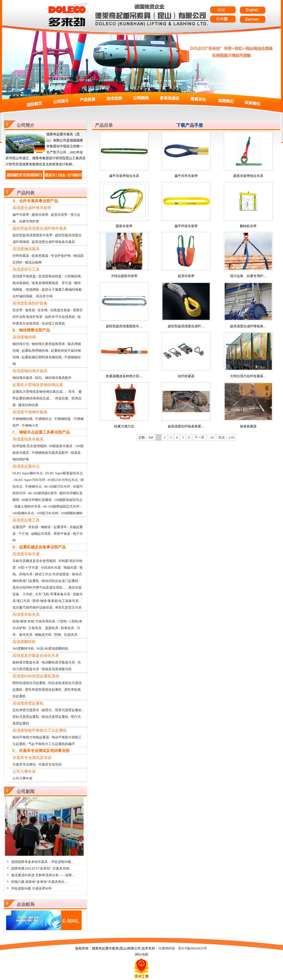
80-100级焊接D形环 (43, 493)
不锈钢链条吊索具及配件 (50, 453)
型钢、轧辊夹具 (66, 635)
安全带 (17, 310)
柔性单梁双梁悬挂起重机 (43, 690)
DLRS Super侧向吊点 (28, 473)
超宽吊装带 (59, 215)
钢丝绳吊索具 (22, 378)
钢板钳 (46, 527)
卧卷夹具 (67, 628)
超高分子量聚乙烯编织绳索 (62, 290)
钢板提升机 (43, 635)
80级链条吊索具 (61, 446)
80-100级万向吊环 (57, 487)
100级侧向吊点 (23, 513)
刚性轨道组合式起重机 (29, 683)
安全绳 (42, 310)
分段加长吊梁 (51, 568)
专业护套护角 (61, 256)
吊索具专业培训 (50, 764)
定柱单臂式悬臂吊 (26, 710)
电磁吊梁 (70, 568)
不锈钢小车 (30, 426)
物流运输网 (33, 262)
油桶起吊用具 (41, 534)
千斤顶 (23, 534)
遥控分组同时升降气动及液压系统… (39, 588)
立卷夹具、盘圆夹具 (43, 628)
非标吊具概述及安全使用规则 (34, 561)
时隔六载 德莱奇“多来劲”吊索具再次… (40, 882)
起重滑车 (60, 527)
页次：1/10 (226, 437)
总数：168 (146, 437)
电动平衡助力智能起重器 (31, 737)
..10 (211, 437)
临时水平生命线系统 (60, 317)
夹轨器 (33, 527)
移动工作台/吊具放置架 (52, 574)
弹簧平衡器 (62, 534)
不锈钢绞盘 (62, 419)
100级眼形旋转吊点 (68, 500)
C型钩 (62, 621)
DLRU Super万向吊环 (30, 480)
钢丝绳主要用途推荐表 (48, 344)
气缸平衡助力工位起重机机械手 (52, 744)
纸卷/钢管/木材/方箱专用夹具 (34, 621)
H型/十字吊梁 (28, 568)
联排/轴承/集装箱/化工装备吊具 (56, 601)
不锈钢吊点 (43, 419)
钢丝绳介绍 (21, 344)
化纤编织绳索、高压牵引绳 (32, 296)
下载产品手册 (190, 125)
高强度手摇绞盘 (24, 276)
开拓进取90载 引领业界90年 (32, 888)
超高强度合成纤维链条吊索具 (53, 242)
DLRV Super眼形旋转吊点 (64, 473)
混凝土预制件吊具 (27, 507)
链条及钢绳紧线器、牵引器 (52, 283)
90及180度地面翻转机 (52, 649)
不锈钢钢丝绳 (22, 419)
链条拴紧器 (40, 256)
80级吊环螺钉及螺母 (37, 500)
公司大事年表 (22, 778)
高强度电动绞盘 (50, 276)
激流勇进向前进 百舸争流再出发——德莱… (43, 875)
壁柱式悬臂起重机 (26, 717)
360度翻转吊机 (23, 649)
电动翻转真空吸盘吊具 (58, 662)
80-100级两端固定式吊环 (61, 507)
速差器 (30, 310)
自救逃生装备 (60, 310)
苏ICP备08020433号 (193, 948)
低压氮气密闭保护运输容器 (32, 607)
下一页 (199, 437)
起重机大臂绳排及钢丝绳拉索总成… (39, 392)
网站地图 (142, 954)
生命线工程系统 (53, 323)
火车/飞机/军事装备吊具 (53, 594)
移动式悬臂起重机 (55, 717)
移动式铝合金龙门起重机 (60, 581)
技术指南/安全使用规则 (30, 446)
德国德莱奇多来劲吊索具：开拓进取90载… (43, 862)
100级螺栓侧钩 (72, 513)
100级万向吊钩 (47, 513)
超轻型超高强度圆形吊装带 (32, 235)
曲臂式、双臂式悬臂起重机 (62, 710)
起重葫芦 (19, 527)
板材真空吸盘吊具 (26, 662)
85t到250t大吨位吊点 (63, 480)
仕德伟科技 (167, 948)
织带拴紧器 (21, 256)
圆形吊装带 (40, 215)
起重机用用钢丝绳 (35, 351)
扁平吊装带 (21, 215)
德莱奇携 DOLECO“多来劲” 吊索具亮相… (42, 868)
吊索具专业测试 (24, 764)
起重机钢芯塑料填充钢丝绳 (42, 357)
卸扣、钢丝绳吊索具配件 (53, 378)
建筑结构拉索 (28, 405)
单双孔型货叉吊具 (68, 607)
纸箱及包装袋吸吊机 (57, 669)
